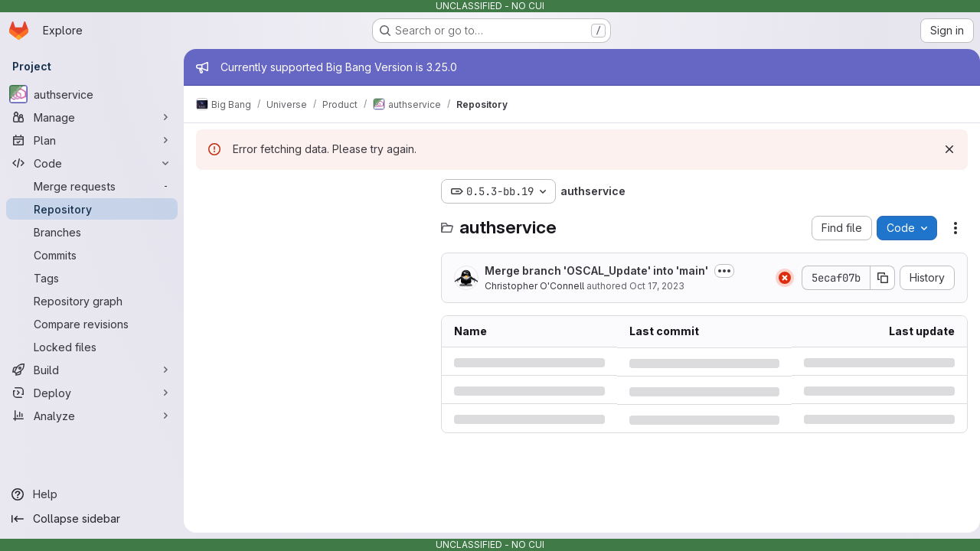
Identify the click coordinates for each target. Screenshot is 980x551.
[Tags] (92, 278)
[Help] (92, 494)
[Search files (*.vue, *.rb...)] (311, 222)
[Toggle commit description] (724, 271)
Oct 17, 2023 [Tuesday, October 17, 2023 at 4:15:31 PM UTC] (657, 286)
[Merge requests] (92, 186)
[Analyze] (92, 416)
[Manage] (92, 117)
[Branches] (92, 232)
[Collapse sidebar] (92, 519)
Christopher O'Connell (534, 286)
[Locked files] (92, 347)
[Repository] (92, 209)
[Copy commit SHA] (877, 278)
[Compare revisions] (92, 324)
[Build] (92, 370)
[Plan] (92, 140)
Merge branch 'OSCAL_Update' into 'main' (596, 271)
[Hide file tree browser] (208, 191)
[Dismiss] (943, 149)
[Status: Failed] (779, 278)
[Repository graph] (92, 301)
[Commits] (92, 255)
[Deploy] (92, 393)
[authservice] (92, 94)
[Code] (92, 163)
